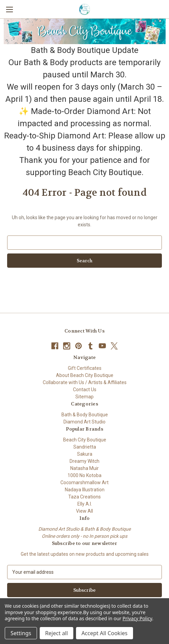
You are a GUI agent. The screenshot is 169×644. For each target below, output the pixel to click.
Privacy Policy (137, 618)
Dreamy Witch (84, 461)
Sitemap (84, 397)
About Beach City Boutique (85, 375)
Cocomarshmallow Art (84, 482)
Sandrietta (85, 447)
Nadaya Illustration (85, 490)
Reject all (57, 633)
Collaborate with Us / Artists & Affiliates (85, 382)
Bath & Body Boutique (85, 415)
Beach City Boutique (85, 440)
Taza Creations (84, 497)
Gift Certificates (85, 368)
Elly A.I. (85, 504)
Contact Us (85, 390)
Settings (21, 633)
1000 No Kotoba (84, 475)
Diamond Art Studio (84, 422)
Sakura (85, 454)
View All (84, 511)
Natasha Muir (84, 468)
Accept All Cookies (105, 633)
